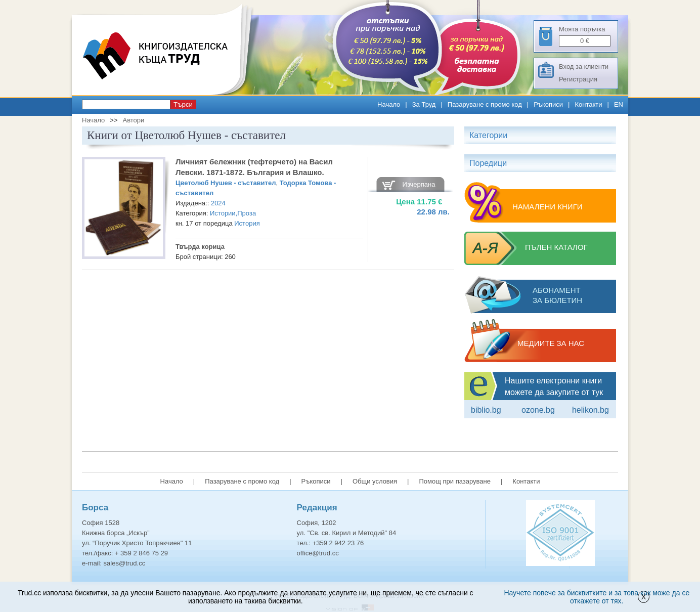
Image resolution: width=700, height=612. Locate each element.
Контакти (588, 104)
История (247, 223)
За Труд (424, 104)
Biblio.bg (486, 410)
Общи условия (375, 481)
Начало (389, 104)
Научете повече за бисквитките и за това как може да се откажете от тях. (597, 597)
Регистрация (578, 79)
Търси (183, 104)
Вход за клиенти (584, 67)
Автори (133, 120)
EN (619, 104)
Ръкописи (548, 104)
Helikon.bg (590, 410)
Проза (247, 213)
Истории (223, 213)
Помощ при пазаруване (455, 481)
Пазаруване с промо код (485, 104)
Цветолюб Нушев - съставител (226, 183)
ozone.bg (538, 410)
